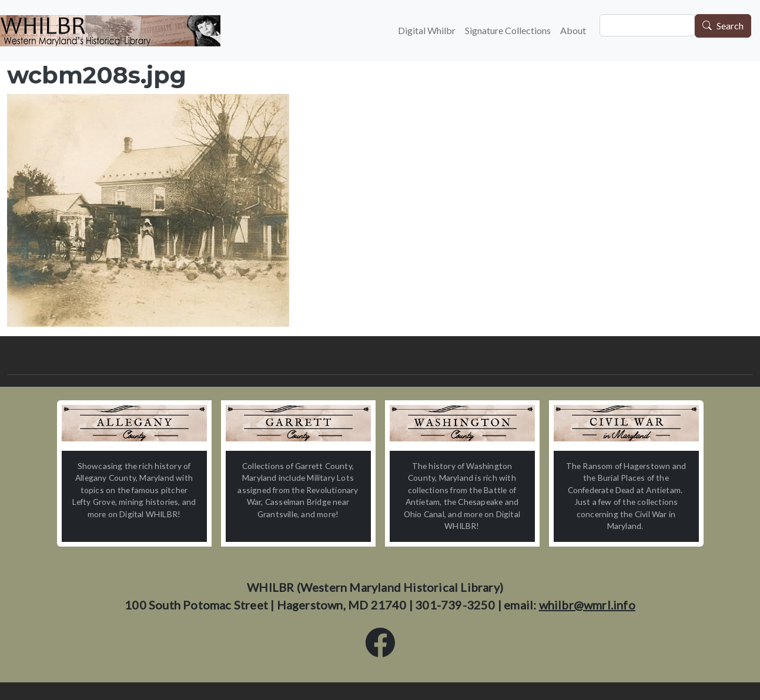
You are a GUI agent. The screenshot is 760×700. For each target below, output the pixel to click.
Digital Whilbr (427, 30)
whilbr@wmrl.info (587, 605)
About (573, 30)
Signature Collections (508, 30)
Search (730, 26)
